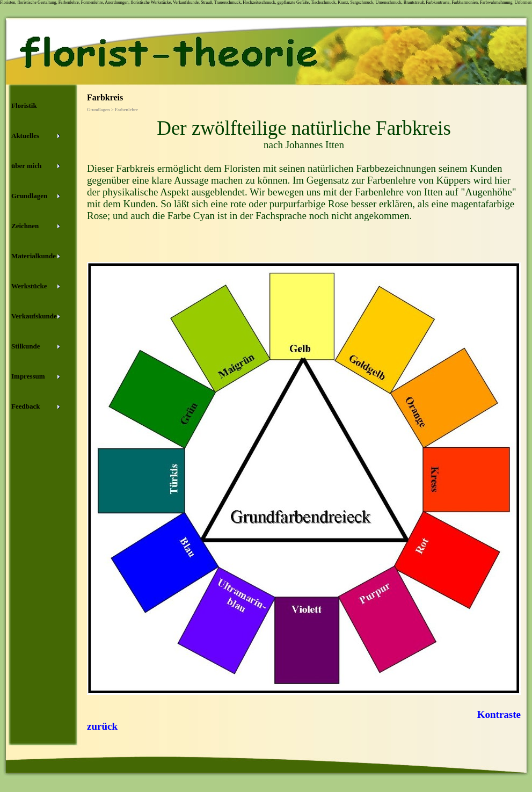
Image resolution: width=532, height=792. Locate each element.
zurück (102, 726)
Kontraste (499, 714)
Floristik (24, 106)
